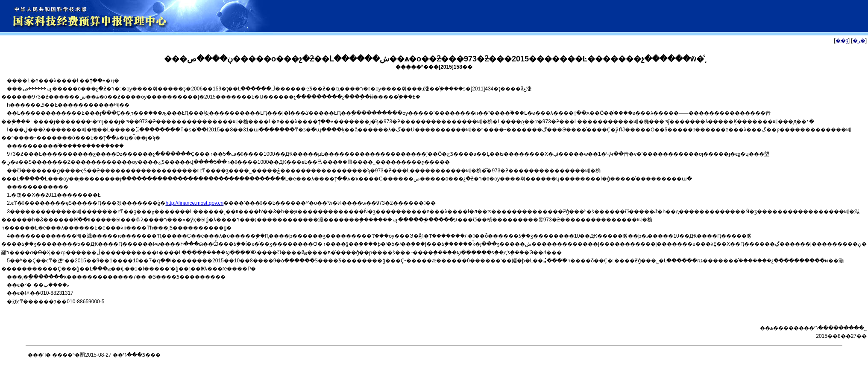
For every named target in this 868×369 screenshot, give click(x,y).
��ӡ (842, 41)
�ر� (859, 41)
